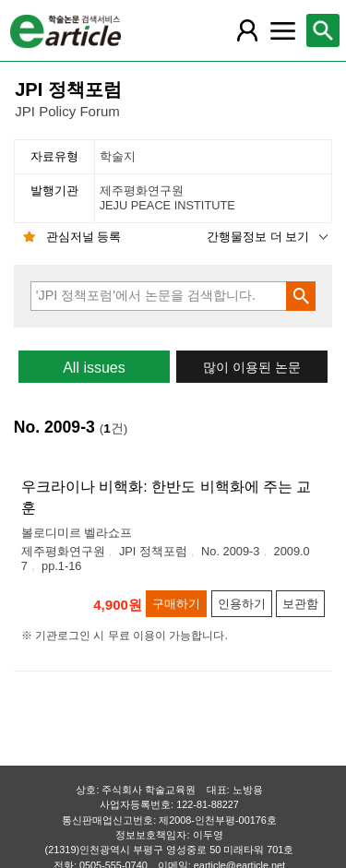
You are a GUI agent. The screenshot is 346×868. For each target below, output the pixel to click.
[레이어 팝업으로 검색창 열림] (323, 30)
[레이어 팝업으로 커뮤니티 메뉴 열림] (282, 30)
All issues (94, 368)
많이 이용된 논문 (252, 368)
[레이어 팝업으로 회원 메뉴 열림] (247, 30)
